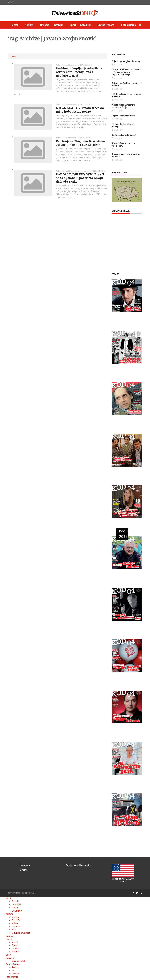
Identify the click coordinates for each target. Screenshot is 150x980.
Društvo (45, 25)
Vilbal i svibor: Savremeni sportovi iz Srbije (123, 106)
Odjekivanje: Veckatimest (123, 116)
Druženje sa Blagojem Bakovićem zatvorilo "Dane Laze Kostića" (80, 143)
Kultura (9, 914)
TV (13, 971)
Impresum (25, 865)
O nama (24, 870)
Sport (73, 25)
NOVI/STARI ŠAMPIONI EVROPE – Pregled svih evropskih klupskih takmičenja (126, 72)
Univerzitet (17, 911)
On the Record (13, 964)
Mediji (15, 942)
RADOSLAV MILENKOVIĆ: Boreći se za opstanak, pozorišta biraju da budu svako (80, 178)
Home (13, 56)
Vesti (8, 898)
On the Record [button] (106, 25)
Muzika (15, 917)
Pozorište (16, 927)
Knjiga (15, 923)
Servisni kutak (19, 961)
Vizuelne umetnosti (21, 933)
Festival (15, 974)
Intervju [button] (58, 25)
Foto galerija (129, 25)
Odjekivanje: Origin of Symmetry (126, 61)
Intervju (10, 939)
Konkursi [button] (86, 25)
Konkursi (10, 958)
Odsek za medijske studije (78, 865)
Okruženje (17, 905)
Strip (14, 930)
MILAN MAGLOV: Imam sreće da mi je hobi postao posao (80, 110)
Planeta (15, 908)
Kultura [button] (29, 25)
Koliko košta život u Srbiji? (124, 135)
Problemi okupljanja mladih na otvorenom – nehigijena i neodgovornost (79, 72)
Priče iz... (16, 901)
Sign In (11, 2)
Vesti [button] (15, 25)
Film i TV (16, 920)
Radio (15, 967)
